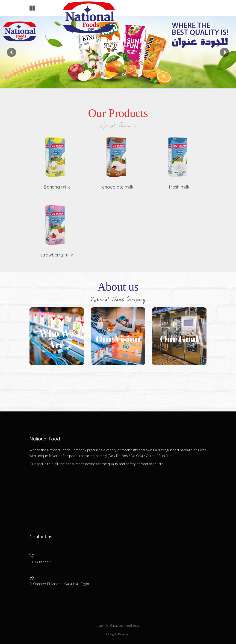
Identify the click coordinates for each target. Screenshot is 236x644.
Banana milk (57, 187)
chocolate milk (118, 187)
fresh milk (179, 187)
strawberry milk (57, 255)
